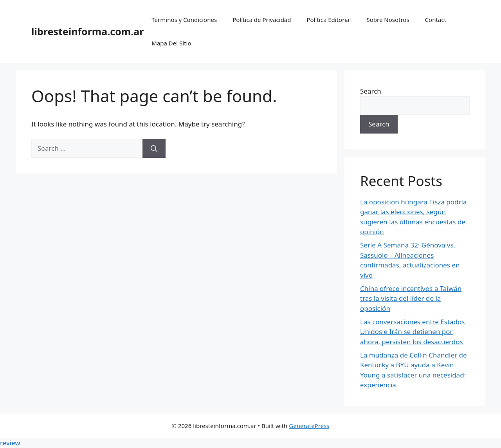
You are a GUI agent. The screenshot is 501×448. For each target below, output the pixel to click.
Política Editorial (329, 20)
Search (371, 91)
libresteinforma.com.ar (87, 31)
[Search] (154, 148)
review (10, 443)
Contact (436, 20)
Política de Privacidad (262, 20)
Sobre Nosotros (388, 20)
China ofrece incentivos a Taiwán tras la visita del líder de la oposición (411, 298)
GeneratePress (309, 426)
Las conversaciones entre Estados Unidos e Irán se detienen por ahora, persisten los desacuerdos (412, 332)
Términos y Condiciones (184, 20)
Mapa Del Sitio (171, 43)
